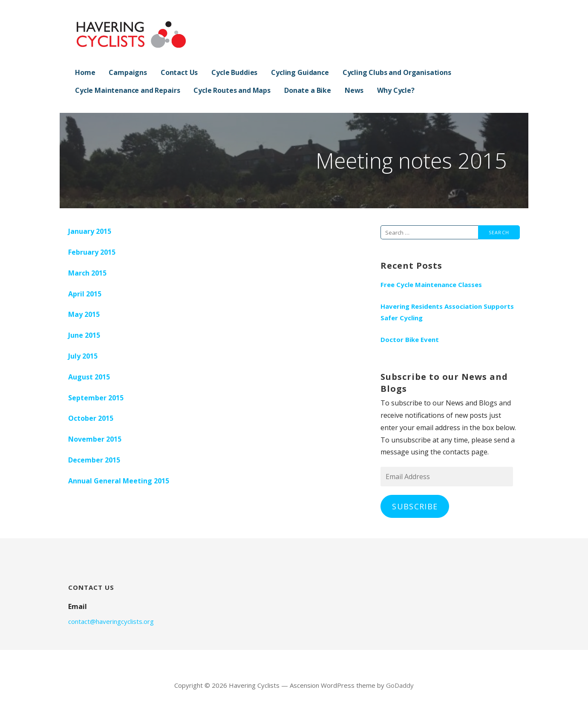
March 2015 (87, 273)
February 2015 (92, 252)
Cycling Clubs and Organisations (397, 72)
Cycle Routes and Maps (232, 90)
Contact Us (179, 72)
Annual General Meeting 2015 (119, 481)
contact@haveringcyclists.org (111, 621)
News (354, 90)
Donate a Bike (308, 90)
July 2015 (83, 356)
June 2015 (84, 335)
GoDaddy (400, 685)
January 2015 (90, 231)
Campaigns (128, 72)
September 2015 (96, 398)
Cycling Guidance (300, 72)
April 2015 (85, 294)
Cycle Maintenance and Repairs (127, 90)
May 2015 (84, 314)
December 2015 (94, 460)
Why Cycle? (396, 90)
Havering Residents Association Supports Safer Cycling (447, 312)
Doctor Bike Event (410, 339)
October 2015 (91, 418)
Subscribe (415, 506)
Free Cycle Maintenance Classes (431, 284)
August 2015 (89, 377)
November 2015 (95, 439)
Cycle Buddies (234, 72)
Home (85, 72)
